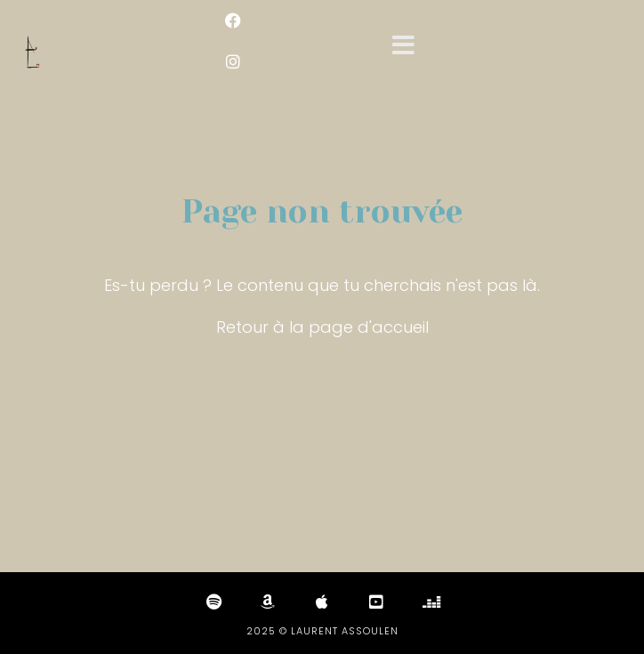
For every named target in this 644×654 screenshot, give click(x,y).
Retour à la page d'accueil (322, 327)
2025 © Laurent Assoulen (322, 631)
